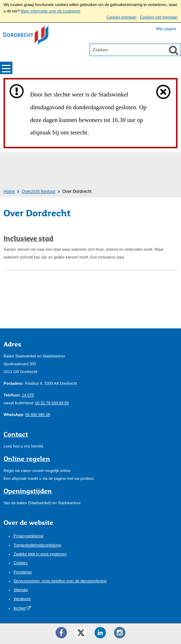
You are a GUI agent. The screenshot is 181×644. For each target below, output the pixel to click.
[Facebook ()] (61, 633)
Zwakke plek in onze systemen (40, 554)
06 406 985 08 (38, 415)
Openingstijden (28, 491)
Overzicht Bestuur (38, 191)
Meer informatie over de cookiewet (50, 11)
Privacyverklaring (28, 536)
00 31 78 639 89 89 (52, 403)
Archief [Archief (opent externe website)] (19, 608)
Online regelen (27, 459)
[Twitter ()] (81, 633)
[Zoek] (174, 50)
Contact (16, 434)
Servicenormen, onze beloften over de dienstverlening (60, 581)
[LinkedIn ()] (100, 633)
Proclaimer (23, 572)
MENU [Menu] (6, 68)
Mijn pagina (166, 29)
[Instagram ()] (120, 633)
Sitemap (21, 590)
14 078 (28, 395)
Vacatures (22, 599)
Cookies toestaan (121, 17)
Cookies (21, 563)
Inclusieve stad (29, 238)
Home (9, 191)
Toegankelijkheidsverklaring (37, 545)
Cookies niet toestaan (159, 17)
